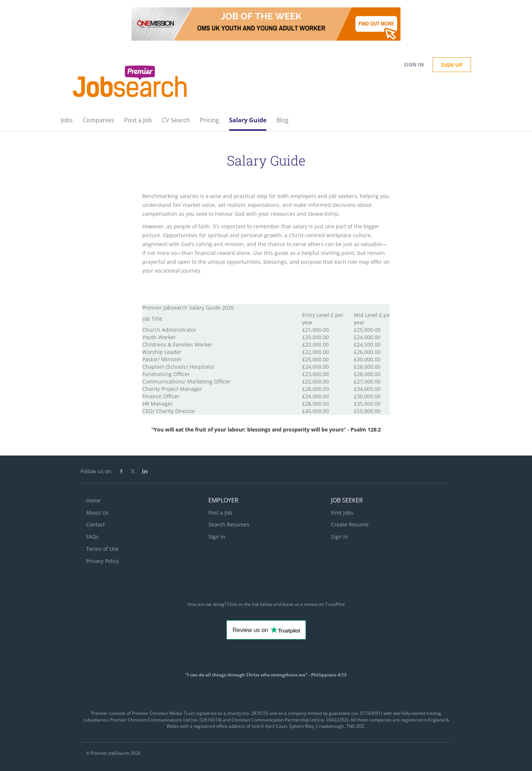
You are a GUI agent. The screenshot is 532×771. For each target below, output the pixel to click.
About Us (97, 513)
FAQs (92, 537)
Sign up (452, 65)
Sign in (414, 64)
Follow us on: (97, 471)
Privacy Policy (103, 561)
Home (93, 500)
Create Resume (350, 524)
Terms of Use (102, 549)
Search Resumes (229, 524)
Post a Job (220, 513)
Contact (96, 524)
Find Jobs (342, 513)
